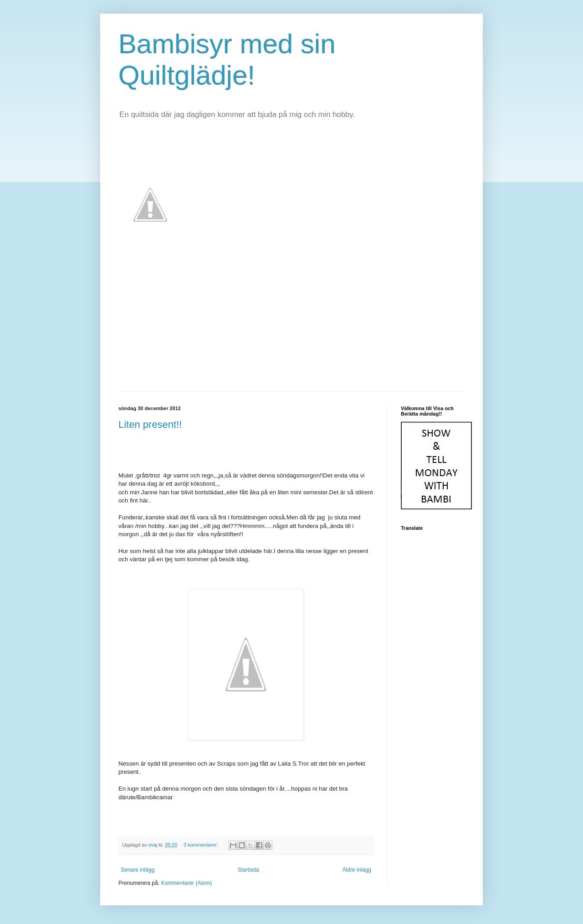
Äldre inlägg (357, 870)
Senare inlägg (138, 870)
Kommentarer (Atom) (186, 883)
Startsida (248, 870)
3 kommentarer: (202, 845)
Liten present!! (150, 424)
